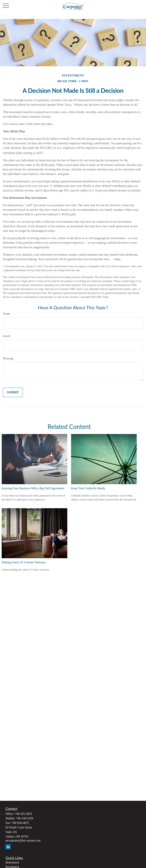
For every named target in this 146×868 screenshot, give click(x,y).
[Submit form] (13, 392)
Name (6, 314)
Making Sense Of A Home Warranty (24, 562)
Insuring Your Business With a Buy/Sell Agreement (33, 488)
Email (6, 336)
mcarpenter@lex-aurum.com (23, 840)
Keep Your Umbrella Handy (88, 488)
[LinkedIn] (8, 847)
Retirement (12, 862)
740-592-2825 (23, 814)
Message (8, 358)
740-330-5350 (25, 818)
